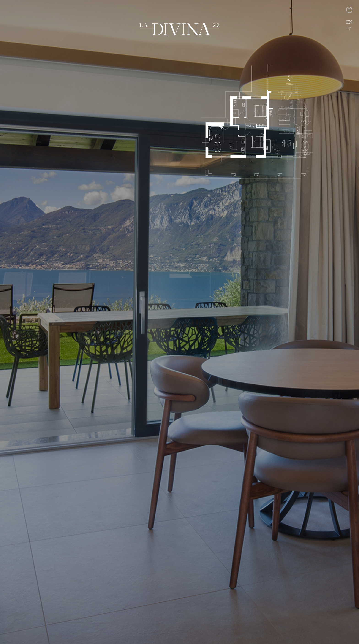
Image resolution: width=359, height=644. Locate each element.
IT (348, 29)
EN (349, 22)
